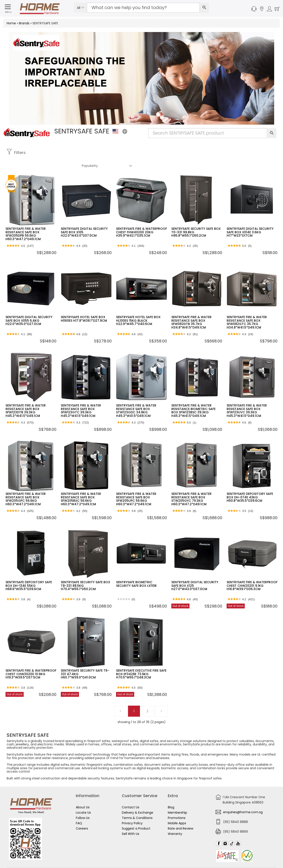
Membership (177, 800)
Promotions (177, 805)
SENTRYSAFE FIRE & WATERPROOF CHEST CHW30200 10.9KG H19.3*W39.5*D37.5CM (31, 661)
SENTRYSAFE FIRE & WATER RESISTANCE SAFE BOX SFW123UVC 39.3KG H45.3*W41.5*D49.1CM (247, 397)
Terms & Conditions (137, 805)
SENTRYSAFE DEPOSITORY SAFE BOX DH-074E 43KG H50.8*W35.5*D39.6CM (250, 484)
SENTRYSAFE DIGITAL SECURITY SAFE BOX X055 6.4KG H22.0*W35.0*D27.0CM (29, 307)
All (81, 8)
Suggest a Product (136, 815)
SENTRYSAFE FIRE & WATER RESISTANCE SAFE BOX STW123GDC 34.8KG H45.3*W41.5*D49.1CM (136, 397)
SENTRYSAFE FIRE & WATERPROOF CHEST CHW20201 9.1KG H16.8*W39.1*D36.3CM (252, 573)
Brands (24, 23)
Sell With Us (131, 821)
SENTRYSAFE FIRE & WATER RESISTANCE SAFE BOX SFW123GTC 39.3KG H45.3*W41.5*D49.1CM (81, 397)
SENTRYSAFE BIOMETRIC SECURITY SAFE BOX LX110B (136, 571)
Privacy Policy (132, 810)
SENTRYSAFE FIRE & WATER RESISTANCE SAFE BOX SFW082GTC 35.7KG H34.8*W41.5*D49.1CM (247, 309)
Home (11, 23)
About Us (83, 794)
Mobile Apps (177, 810)
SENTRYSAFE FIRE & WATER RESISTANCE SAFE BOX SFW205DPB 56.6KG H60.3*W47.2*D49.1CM (26, 221)
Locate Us (83, 800)
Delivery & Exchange (138, 800)
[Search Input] (143, 8)
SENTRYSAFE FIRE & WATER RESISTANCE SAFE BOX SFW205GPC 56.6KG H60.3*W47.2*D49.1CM (26, 486)
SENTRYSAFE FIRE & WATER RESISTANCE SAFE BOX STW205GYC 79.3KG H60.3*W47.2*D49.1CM (191, 486)
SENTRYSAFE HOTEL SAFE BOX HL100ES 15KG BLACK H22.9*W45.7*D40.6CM (138, 307)
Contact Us (131, 794)
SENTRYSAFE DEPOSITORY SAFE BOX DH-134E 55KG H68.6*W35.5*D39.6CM (29, 573)
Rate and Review (181, 815)
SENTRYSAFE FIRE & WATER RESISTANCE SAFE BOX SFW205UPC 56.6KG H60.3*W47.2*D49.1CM (136, 486)
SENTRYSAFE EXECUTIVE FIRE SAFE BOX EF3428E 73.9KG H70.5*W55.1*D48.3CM (141, 661)
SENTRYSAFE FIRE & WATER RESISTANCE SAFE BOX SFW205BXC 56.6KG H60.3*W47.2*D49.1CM (81, 486)
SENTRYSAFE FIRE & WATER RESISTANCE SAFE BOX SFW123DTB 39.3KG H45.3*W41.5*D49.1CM (26, 397)
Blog (171, 794)
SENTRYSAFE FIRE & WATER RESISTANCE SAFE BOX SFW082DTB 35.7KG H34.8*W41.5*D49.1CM (191, 309)
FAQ (79, 810)
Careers (82, 815)
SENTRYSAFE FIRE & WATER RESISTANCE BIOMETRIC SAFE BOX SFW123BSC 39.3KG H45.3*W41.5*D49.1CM (193, 397)
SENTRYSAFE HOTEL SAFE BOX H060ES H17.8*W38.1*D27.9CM (84, 306)
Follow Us (83, 805)
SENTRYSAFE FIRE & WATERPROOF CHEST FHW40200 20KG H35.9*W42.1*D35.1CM (141, 219)
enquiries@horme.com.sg (243, 799)
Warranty (175, 821)
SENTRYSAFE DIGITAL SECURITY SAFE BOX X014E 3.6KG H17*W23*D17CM (250, 219)
